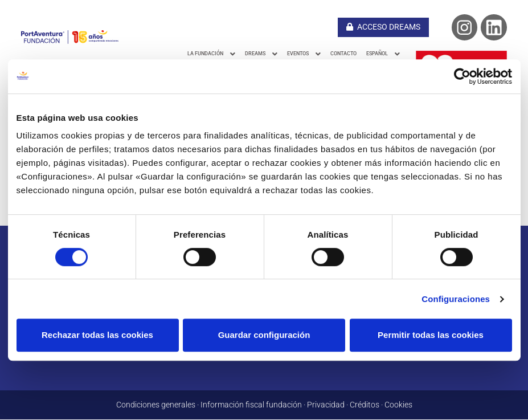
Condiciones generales (156, 405)
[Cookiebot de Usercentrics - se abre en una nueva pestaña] (462, 76)
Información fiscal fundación (251, 405)
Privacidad (326, 405)
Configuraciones (456, 299)
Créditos (365, 405)
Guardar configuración (264, 335)
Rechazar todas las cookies (97, 335)
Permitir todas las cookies (431, 335)
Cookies (398, 405)
